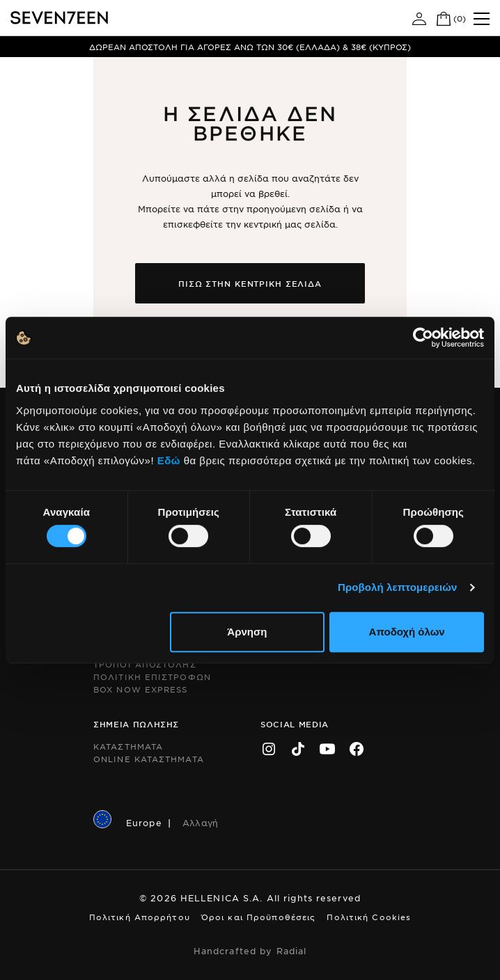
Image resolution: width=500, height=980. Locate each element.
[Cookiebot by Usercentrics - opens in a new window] (423, 338)
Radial (292, 951)
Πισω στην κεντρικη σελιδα (250, 283)
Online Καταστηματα (149, 759)
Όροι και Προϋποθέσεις (259, 917)
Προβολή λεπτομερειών (398, 587)
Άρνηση (247, 632)
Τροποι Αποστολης (145, 664)
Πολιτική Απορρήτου (140, 917)
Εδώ (169, 460)
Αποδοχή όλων (407, 632)
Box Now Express (141, 689)
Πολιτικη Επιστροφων (152, 677)
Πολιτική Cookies (369, 917)
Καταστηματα (128, 746)
